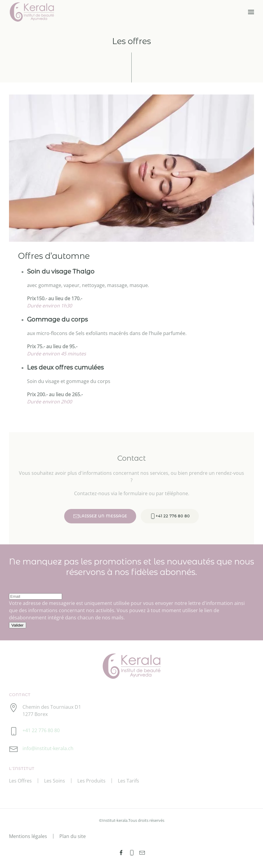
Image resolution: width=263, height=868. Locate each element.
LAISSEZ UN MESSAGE (100, 517)
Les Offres (20, 781)
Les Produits (91, 781)
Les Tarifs (129, 781)
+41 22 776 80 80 (170, 517)
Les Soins (55, 781)
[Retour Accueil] (32, 12)
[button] (251, 12)
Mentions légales (28, 836)
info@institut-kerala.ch (48, 748)
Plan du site (73, 836)
